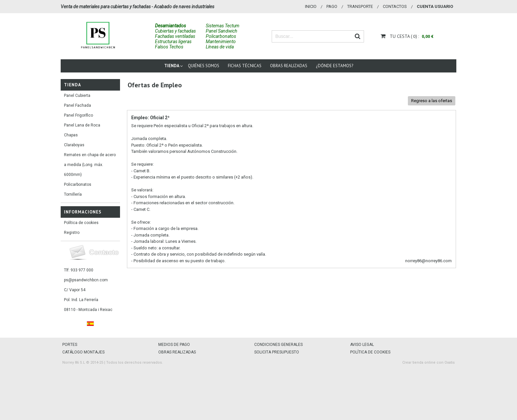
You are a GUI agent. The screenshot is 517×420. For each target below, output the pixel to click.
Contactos (395, 6)
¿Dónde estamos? (335, 66)
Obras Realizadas (289, 66)
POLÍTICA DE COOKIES (370, 352)
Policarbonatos (78, 184)
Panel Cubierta (77, 96)
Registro (72, 233)
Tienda (172, 66)
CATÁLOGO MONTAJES (83, 352)
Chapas (71, 135)
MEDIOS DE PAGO (174, 345)
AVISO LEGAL (362, 345)
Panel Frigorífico (78, 115)
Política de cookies (81, 223)
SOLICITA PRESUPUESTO (277, 352)
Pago (332, 6)
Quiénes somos (204, 66)
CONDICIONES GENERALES (278, 345)
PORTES (70, 345)
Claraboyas (74, 145)
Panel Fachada (77, 105)
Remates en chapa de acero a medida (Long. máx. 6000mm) (90, 165)
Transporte (360, 6)
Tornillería (73, 194)
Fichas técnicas (245, 66)
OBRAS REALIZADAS (177, 352)
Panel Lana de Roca (82, 125)
